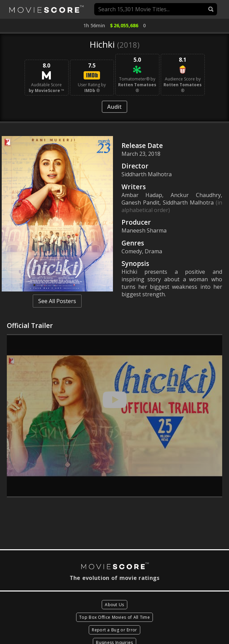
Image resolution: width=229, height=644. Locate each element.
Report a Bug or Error (114, 630)
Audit (114, 107)
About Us (114, 605)
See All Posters (57, 301)
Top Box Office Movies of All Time (114, 617)
